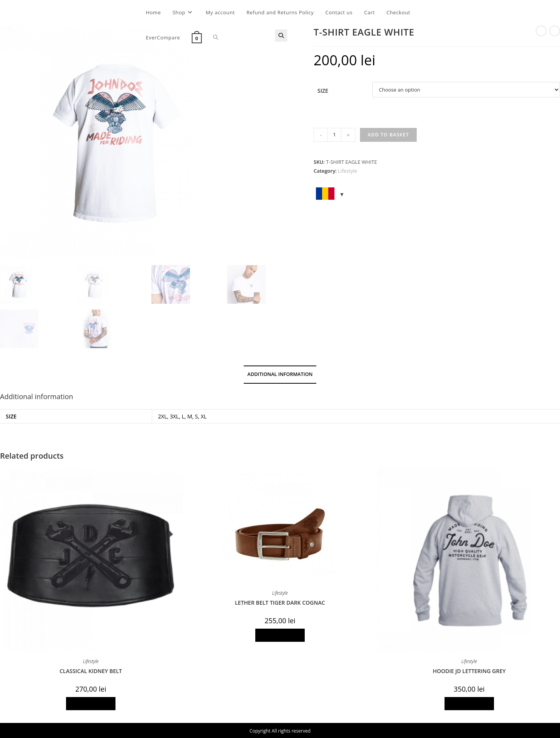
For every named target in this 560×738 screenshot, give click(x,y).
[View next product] (555, 31)
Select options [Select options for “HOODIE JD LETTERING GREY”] (469, 703)
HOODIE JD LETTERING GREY (469, 671)
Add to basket (388, 135)
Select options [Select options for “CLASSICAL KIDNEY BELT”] (91, 703)
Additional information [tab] (280, 374)
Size (323, 91)
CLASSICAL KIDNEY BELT (91, 671)
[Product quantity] (334, 135)
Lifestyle (348, 171)
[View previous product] (541, 31)
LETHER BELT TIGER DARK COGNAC (280, 603)
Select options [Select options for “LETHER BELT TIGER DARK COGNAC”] (280, 635)
